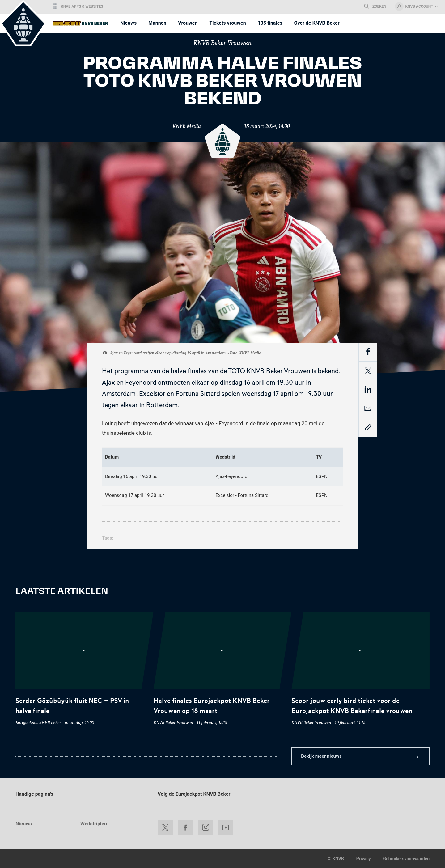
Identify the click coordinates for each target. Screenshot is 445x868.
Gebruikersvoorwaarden (406, 859)
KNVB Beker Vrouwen (222, 43)
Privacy (364, 859)
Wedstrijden (94, 824)
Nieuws (24, 824)
